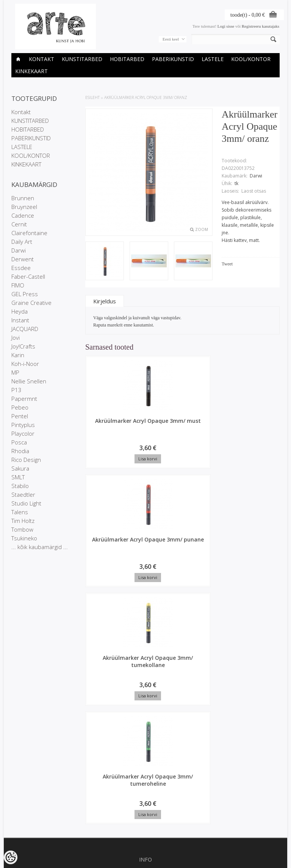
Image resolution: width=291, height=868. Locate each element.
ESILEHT (92, 97)
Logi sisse (226, 26)
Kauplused (145, 637)
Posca (19, 442)
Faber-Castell (28, 276)
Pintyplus (23, 425)
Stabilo (20, 486)
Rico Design (26, 460)
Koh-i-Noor (25, 364)
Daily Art (22, 242)
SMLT (18, 477)
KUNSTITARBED (82, 59)
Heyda (20, 311)
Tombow (22, 529)
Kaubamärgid (145, 686)
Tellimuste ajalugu (145, 742)
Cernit (19, 224)
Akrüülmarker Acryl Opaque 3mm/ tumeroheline (108, 552)
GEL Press (25, 294)
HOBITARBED (127, 59)
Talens (20, 512)
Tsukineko (24, 538)
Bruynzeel (24, 207)
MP (15, 372)
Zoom (202, 229)
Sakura (20, 468)
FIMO (18, 285)
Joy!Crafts (23, 346)
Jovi (16, 337)
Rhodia (20, 451)
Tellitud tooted (145, 748)
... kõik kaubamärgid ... (40, 547)
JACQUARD (25, 329)
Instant (20, 320)
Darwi (19, 250)
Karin (18, 355)
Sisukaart (145, 705)
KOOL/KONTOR (251, 59)
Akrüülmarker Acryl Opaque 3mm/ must (108, 428)
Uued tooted (145, 699)
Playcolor (23, 433)
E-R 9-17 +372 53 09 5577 (145, 797)
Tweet (227, 264)
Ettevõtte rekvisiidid (146, 643)
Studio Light (26, 503)
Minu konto (145, 735)
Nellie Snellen (29, 381)
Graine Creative (31, 303)
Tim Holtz (23, 521)
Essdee (21, 268)
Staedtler (23, 494)
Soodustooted (145, 692)
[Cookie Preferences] (11, 857)
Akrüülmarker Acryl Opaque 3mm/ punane (160, 432)
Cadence (23, 215)
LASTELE (213, 59)
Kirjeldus (105, 301)
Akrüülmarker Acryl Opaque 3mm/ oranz (146, 97)
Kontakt (41, 59)
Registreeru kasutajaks (260, 26)
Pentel (20, 416)
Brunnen (23, 198)
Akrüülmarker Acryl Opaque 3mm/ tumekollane (211, 432)
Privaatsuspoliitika (145, 650)
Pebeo (20, 407)
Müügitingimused (145, 656)
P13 (16, 390)
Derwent (23, 259)
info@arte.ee (145, 804)
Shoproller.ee (267, 863)
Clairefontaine (29, 233)
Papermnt (24, 399)
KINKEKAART (31, 71)
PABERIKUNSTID (173, 59)
